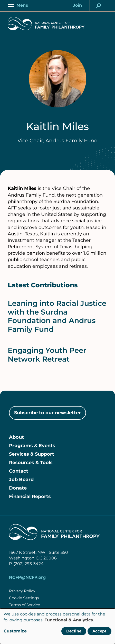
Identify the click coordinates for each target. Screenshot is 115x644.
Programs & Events (32, 446)
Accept (99, 631)
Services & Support (32, 454)
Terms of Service (25, 605)
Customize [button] (15, 631)
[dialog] (57, 626)
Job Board (21, 480)
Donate (18, 488)
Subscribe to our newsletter (47, 413)
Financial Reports (30, 496)
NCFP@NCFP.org (27, 577)
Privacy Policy (22, 591)
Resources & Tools (31, 463)
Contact (19, 471)
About (16, 437)
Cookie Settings (24, 598)
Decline (74, 631)
